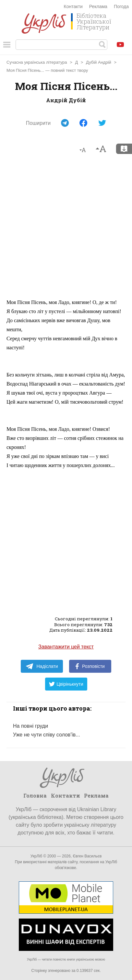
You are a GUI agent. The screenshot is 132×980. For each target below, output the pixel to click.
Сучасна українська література (37, 62)
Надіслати (42, 666)
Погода (121, 6)
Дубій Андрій (99, 62)
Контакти (73, 6)
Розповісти (90, 666)
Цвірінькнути (66, 684)
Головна (35, 795)
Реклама (98, 6)
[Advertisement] (66, 229)
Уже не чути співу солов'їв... (47, 735)
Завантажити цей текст (66, 647)
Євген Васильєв (87, 856)
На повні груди (30, 726)
